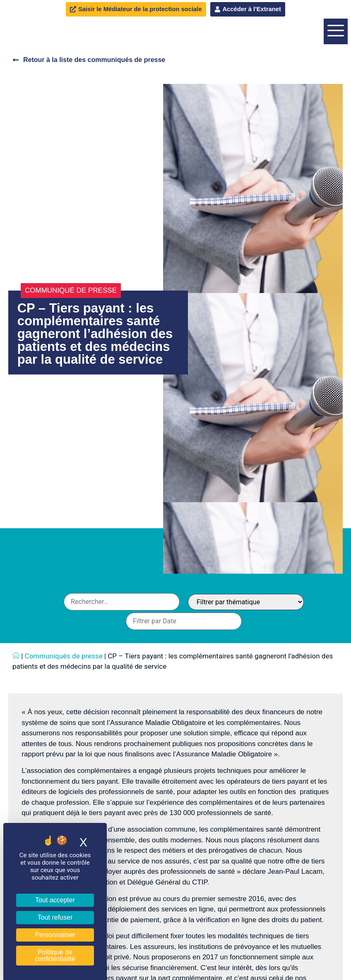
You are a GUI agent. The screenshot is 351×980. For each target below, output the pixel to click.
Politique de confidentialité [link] (55, 955)
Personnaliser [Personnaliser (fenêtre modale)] (55, 935)
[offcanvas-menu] (336, 57)
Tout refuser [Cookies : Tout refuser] (55, 917)
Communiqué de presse (71, 341)
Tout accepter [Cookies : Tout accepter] (55, 900)
